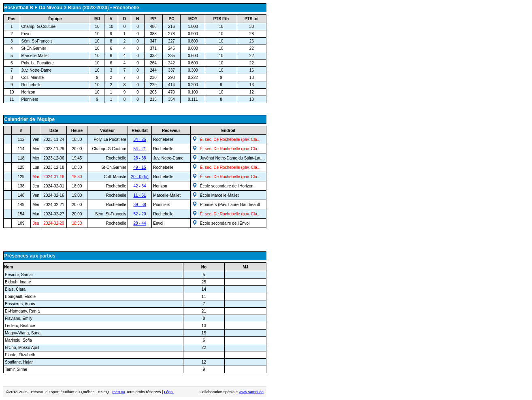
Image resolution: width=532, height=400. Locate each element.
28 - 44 (140, 223)
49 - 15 (140, 167)
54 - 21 (140, 149)
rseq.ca (119, 392)
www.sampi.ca (251, 392)
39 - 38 (140, 205)
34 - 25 (140, 139)
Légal (169, 392)
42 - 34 (140, 186)
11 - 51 (140, 195)
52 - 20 (140, 214)
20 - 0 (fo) (139, 177)
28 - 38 (140, 158)
